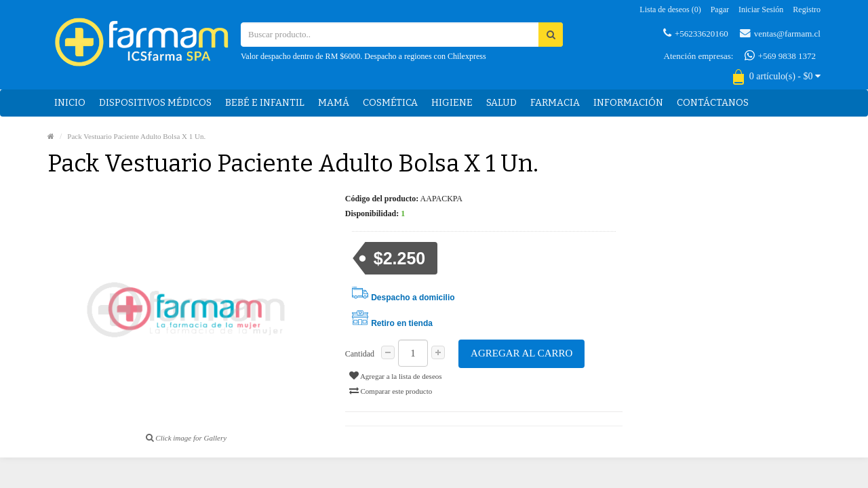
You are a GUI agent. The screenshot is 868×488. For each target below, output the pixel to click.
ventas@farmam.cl (780, 33)
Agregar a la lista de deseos (396, 375)
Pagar (720, 9)
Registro (807, 9)
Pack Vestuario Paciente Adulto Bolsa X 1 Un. (136, 136)
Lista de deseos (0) (670, 9)
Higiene (452, 103)
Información (628, 103)
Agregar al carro (521, 353)
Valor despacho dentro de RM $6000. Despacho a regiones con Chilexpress (363, 56)
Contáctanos (713, 103)
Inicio (70, 103)
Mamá (334, 103)
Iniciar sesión (761, 9)
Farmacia (555, 103)
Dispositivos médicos (155, 103)
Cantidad (360, 354)
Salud (501, 103)
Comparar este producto (391, 390)
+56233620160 (696, 33)
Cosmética (390, 103)
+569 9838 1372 (780, 56)
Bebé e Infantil (265, 103)
